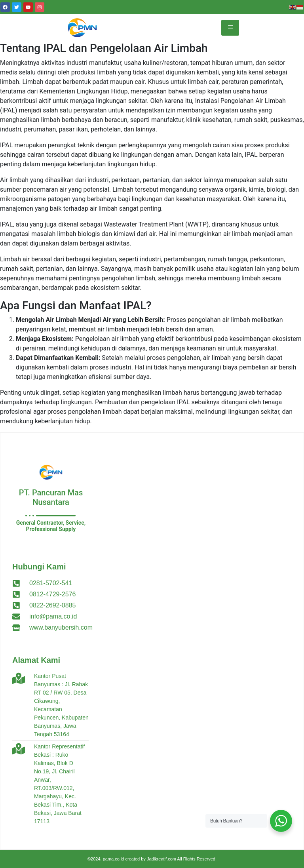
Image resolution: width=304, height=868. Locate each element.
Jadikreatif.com (161, 859)
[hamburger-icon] (230, 28)
